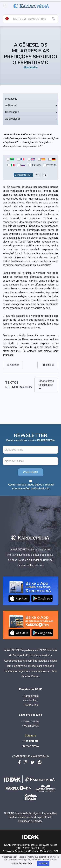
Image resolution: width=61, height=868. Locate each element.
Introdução (11, 99)
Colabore (31, 736)
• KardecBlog (31, 705)
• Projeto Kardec (30, 721)
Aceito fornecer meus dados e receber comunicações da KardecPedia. (31, 487)
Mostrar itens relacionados (46, 385)
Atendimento (31, 741)
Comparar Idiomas (23, 175)
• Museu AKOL (30, 726)
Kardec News (31, 746)
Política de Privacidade (22, 863)
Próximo (48, 365)
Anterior (13, 365)
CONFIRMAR (31, 472)
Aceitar (43, 863)
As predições (13, 119)
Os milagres (12, 112)
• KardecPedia (30, 696)
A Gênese (11, 105)
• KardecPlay (30, 700)
